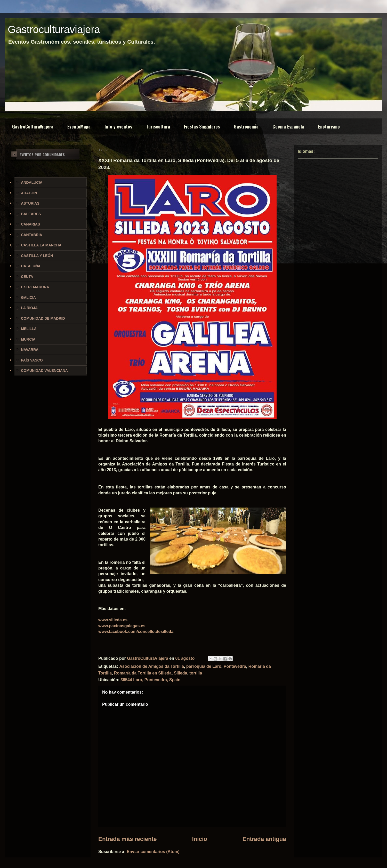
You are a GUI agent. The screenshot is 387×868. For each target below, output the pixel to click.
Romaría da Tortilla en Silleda (143, 673)
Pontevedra (235, 666)
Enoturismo (329, 126)
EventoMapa (79, 126)
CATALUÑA (31, 266)
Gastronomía (246, 126)
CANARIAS (30, 224)
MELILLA (29, 329)
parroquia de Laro (204, 666)
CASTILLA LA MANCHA (41, 245)
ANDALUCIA (32, 182)
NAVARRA (30, 350)
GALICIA (28, 298)
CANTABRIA (31, 235)
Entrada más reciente (128, 839)
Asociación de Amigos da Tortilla (152, 666)
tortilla (196, 673)
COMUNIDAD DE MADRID (43, 318)
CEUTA (27, 277)
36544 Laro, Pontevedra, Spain (150, 680)
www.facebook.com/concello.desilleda (136, 632)
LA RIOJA (29, 308)
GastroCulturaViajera (33, 126)
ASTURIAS (30, 203)
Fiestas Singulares (202, 126)
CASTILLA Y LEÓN (37, 256)
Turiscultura (158, 126)
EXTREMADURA (35, 287)
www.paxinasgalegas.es (122, 626)
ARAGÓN (29, 193)
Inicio (199, 839)
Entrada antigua (264, 839)
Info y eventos (118, 126)
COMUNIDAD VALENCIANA (44, 371)
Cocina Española (288, 126)
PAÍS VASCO (32, 360)
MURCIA (28, 339)
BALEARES (31, 214)
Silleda (181, 673)
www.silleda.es (113, 620)
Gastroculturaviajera (54, 29)
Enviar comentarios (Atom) (153, 852)
